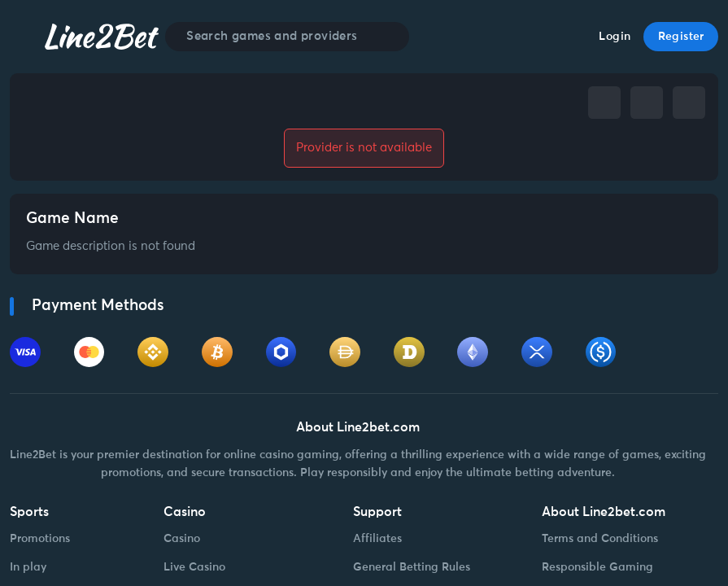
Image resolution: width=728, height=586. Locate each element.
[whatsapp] (689, 103)
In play (28, 567)
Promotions (40, 539)
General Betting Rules (412, 567)
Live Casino (194, 567)
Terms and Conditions (600, 539)
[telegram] (647, 103)
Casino (182, 539)
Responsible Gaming (597, 567)
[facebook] (604, 103)
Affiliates (377, 539)
